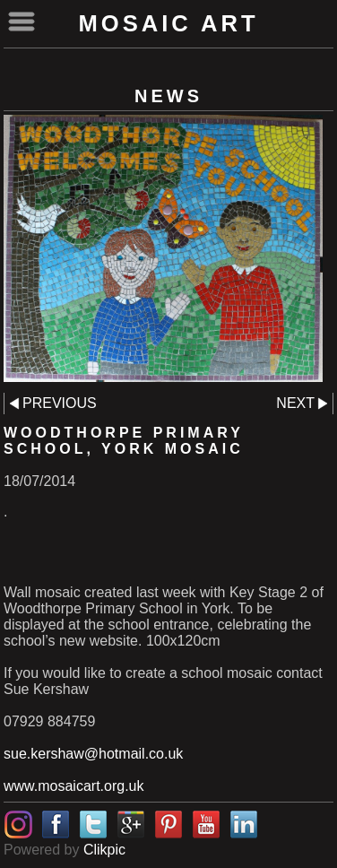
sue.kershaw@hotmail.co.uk (93, 754)
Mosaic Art (168, 23)
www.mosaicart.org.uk (74, 786)
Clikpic (104, 850)
